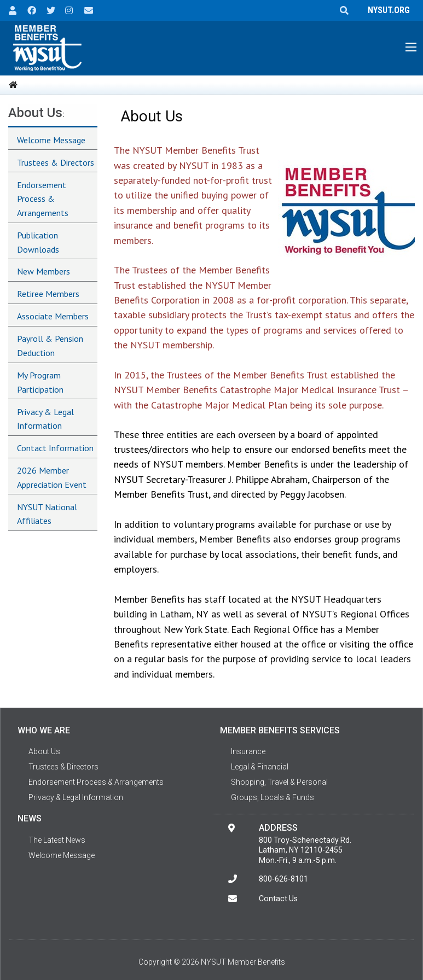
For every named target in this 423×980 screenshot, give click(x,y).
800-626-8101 (283, 879)
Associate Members (53, 316)
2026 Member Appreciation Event (52, 477)
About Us (35, 113)
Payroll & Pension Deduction (50, 346)
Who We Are (44, 730)
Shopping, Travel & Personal (279, 782)
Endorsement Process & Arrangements (43, 199)
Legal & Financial (260, 767)
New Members (44, 271)
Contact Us (278, 899)
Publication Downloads (38, 242)
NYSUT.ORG (387, 10)
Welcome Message (51, 140)
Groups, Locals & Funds (273, 797)
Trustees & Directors (56, 162)
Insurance (248, 751)
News (30, 818)
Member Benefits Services (280, 730)
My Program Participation (40, 382)
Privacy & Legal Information (45, 419)
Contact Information (55, 448)
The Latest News (57, 840)
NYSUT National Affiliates (47, 514)
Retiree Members (48, 294)
